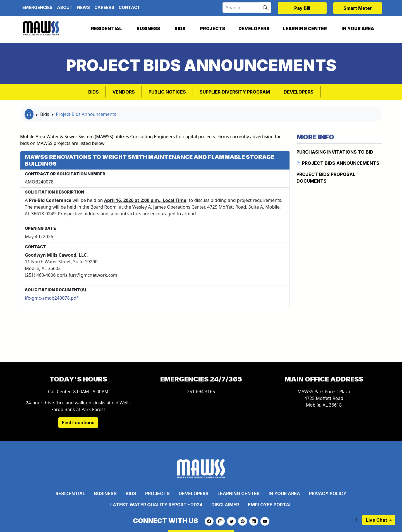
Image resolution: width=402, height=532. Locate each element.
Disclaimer (225, 505)
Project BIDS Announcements (338, 163)
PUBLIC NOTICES (167, 92)
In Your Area (358, 28)
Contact (129, 7)
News (83, 7)
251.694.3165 (201, 392)
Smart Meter (358, 8)
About (65, 7)
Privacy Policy (328, 493)
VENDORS (124, 92)
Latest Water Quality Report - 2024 (156, 505)
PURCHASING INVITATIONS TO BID (335, 152)
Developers (254, 28)
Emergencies (37, 7)
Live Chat (377, 520)
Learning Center (305, 28)
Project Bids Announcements (86, 114)
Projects (212, 28)
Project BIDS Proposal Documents (326, 178)
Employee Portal (270, 505)
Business (148, 28)
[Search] (241, 8)
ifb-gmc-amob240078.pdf (51, 298)
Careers (104, 7)
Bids (180, 28)
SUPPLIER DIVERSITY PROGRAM (235, 92)
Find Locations (78, 423)
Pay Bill (302, 8)
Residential (107, 28)
